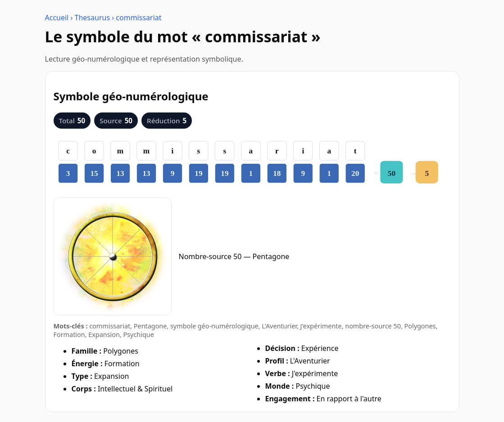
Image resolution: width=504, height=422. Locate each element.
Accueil (57, 18)
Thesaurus (93, 18)
